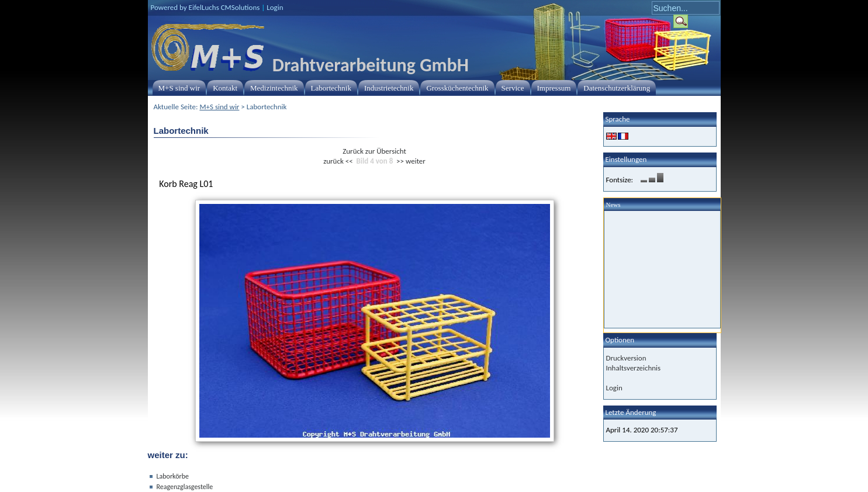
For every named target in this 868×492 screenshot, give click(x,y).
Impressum (554, 88)
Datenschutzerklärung (617, 88)
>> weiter (411, 161)
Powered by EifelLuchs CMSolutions (205, 7)
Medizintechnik (274, 88)
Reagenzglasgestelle (185, 487)
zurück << (338, 161)
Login (275, 7)
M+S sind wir (179, 88)
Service (513, 88)
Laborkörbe (173, 476)
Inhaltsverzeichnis (634, 368)
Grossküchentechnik (457, 88)
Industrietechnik (389, 88)
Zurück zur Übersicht (374, 151)
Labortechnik (331, 88)
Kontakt (225, 88)
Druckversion (626, 358)
